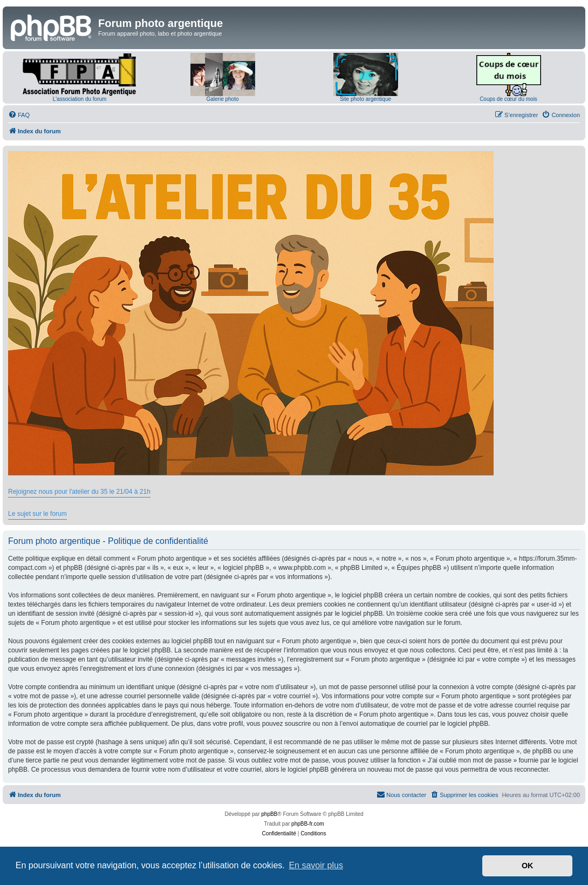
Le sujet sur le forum (37, 514)
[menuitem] (19, 115)
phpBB (269, 814)
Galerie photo (222, 99)
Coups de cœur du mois (508, 99)
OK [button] (528, 866)
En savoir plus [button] (316, 865)
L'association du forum (80, 99)
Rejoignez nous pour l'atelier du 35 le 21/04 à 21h (79, 492)
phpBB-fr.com (308, 824)
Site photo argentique (365, 99)
